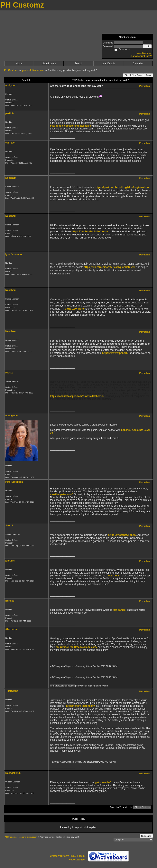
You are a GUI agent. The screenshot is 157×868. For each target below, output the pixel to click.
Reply (148, 75)
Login (147, 46)
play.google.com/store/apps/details (70, 126)
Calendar (138, 64)
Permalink (145, 86)
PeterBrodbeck (14, 482)
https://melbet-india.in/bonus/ (90, 231)
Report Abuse (77, 860)
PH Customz (12, 70)
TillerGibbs (12, 691)
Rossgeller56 (13, 773)
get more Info (104, 782)
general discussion (34, 70)
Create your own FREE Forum (67, 856)
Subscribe (146, 836)
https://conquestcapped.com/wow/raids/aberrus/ (77, 396)
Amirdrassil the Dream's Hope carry (76, 647)
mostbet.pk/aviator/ (61, 494)
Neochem (11, 178)
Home (19, 64)
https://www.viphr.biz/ (115, 353)
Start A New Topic (133, 75)
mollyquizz (12, 85)
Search (78, 64)
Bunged (10, 601)
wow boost (114, 576)
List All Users (49, 64)
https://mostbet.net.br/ (122, 535)
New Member (144, 53)
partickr (10, 113)
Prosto (9, 373)
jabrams (10, 561)
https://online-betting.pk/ (81, 706)
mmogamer (12, 416)
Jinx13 (9, 526)
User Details (108, 64)
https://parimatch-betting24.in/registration (122, 187)
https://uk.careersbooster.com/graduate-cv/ (109, 267)
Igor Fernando (14, 254)
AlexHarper (12, 629)
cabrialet (10, 143)
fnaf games (119, 610)
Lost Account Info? (141, 56)
